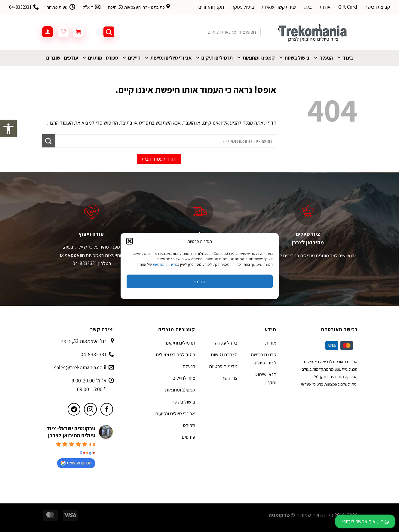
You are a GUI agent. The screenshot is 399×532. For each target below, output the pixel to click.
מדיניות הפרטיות (165, 264)
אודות (325, 7)
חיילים (131, 58)
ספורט (112, 58)
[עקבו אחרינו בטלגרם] (74, 409)
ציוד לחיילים (184, 378)
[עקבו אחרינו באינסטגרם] (90, 409)
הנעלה (323, 58)
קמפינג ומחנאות (256, 58)
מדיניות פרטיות (223, 366)
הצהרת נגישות (224, 354)
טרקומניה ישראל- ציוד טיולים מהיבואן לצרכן (71, 432)
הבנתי (199, 281)
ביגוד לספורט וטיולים (175, 354)
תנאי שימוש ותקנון (265, 378)
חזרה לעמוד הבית (159, 159)
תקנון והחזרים (211, 7)
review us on (76, 463)
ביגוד (345, 58)
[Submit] (109, 32)
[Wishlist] (63, 32)
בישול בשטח (294, 58)
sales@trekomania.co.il (80, 367)
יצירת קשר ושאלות (279, 7)
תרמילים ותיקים (214, 58)
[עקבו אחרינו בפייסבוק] (107, 409)
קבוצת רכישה (377, 7)
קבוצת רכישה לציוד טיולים (264, 359)
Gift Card (348, 7)
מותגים (92, 58)
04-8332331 (94, 354)
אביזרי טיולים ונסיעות (168, 58)
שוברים (53, 58)
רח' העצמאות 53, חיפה (84, 341)
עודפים (71, 58)
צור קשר (230, 378)
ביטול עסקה (243, 7)
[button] (8, 129)
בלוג (308, 7)
